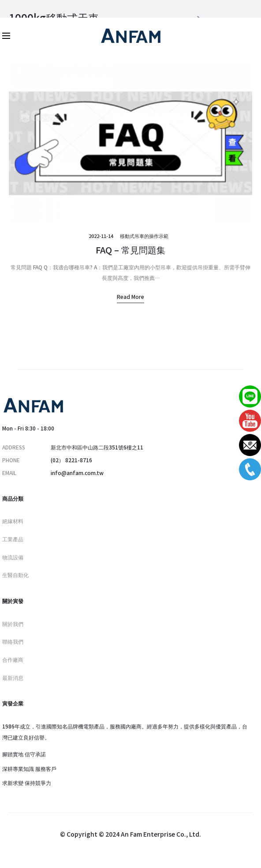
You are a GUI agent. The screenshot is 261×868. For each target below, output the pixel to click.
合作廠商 (13, 659)
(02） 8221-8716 (71, 460)
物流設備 (13, 557)
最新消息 (13, 677)
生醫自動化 (15, 575)
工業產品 (13, 539)
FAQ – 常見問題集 (130, 250)
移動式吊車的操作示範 (144, 236)
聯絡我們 (13, 641)
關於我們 (13, 624)
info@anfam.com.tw (77, 473)
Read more (130, 296)
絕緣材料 (13, 521)
